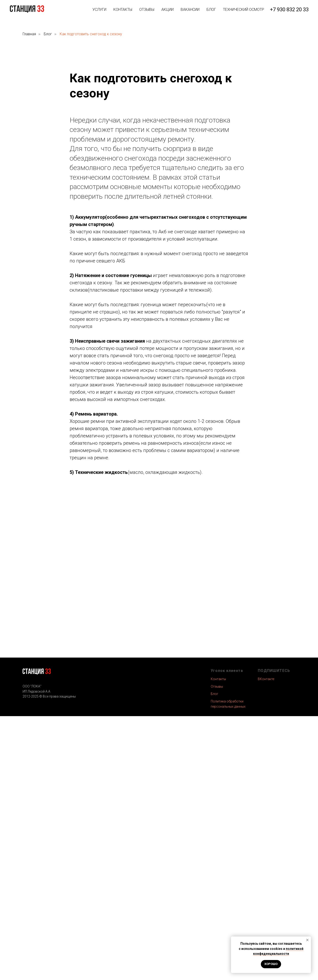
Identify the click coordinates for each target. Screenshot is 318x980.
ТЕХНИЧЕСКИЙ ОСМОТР (244, 10)
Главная (29, 34)
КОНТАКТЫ (123, 10)
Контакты (218, 679)
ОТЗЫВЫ (147, 10)
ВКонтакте (266, 679)
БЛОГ (211, 10)
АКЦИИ (167, 10)
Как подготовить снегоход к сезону (91, 34)
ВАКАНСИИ (190, 10)
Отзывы (217, 686)
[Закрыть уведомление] (307, 940)
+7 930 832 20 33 (289, 10)
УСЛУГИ (99, 10)
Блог (48, 34)
